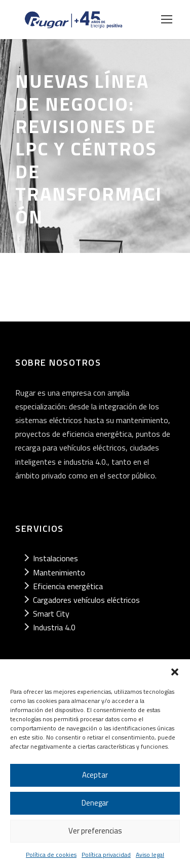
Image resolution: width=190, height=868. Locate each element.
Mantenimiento (59, 572)
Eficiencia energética (68, 586)
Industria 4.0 (54, 627)
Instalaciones (55, 558)
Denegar (95, 803)
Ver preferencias (95, 831)
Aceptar (95, 775)
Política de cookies (51, 855)
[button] (175, 672)
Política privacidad (106, 855)
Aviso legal (150, 855)
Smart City (51, 614)
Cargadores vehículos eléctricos (86, 600)
